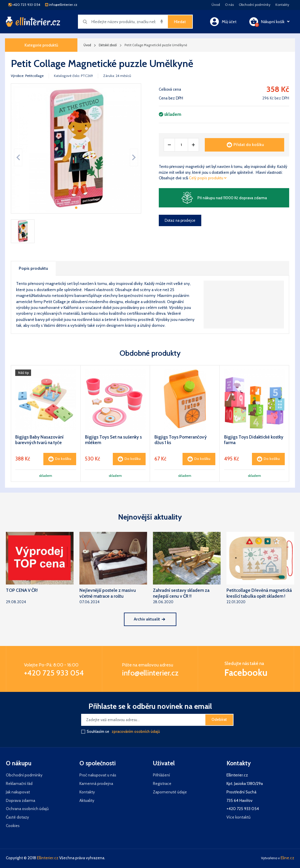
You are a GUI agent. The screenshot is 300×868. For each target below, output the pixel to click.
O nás (229, 5)
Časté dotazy (17, 817)
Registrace (162, 783)
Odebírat (219, 720)
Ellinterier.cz (48, 858)
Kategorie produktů (41, 45)
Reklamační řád (19, 783)
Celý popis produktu (208, 178)
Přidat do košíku (245, 145)
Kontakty (282, 5)
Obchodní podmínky (255, 5)
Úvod (216, 5)
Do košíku (60, 459)
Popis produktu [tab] (33, 268)
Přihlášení (161, 775)
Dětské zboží (108, 45)
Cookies (13, 826)
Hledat (180, 22)
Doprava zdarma (21, 800)
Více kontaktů (238, 817)
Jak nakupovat (18, 792)
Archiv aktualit (149, 619)
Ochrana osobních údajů (27, 809)
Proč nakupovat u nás (98, 775)
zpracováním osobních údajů (136, 732)
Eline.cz (287, 858)
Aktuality (87, 800)
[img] (162, 21)
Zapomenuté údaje (170, 792)
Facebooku (246, 673)
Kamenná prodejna (96, 783)
